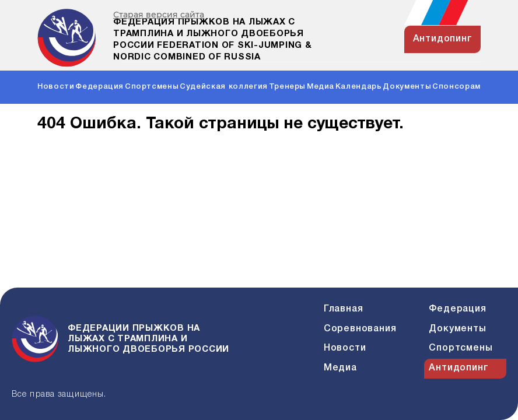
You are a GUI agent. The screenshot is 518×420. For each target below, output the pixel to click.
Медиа (321, 87)
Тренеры (288, 87)
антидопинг (443, 39)
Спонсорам (456, 87)
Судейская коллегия (224, 87)
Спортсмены (152, 87)
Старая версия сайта (159, 15)
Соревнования (360, 329)
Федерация (99, 87)
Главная (344, 309)
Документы (407, 87)
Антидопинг (459, 368)
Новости (56, 87)
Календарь (359, 87)
